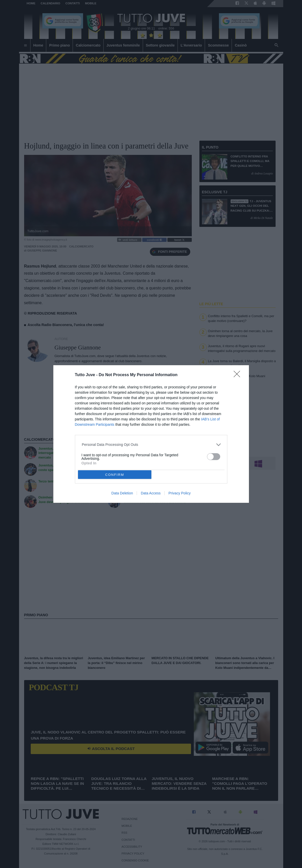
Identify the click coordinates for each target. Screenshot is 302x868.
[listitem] (151, 445)
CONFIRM (115, 475)
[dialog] (151, 434)
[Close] (239, 376)
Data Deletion (122, 493)
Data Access (151, 493)
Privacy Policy (179, 493)
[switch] (214, 457)
